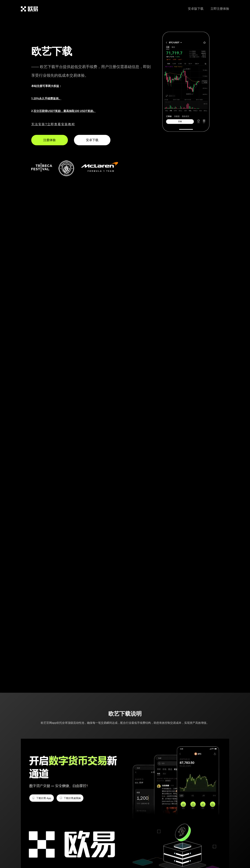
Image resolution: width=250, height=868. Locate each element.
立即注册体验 (220, 9)
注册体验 (49, 140)
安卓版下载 (196, 9)
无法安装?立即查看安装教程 (53, 124)
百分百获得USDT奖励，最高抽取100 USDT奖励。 (65, 111)
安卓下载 (92, 140)
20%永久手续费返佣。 (47, 98)
